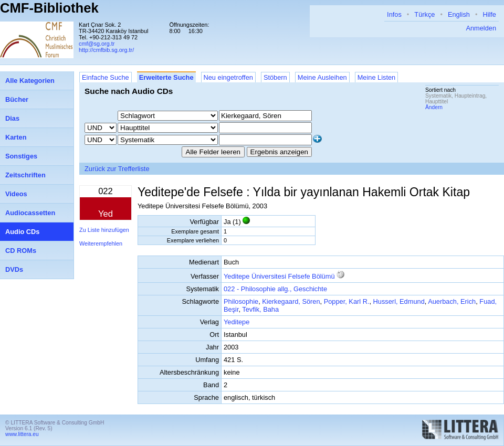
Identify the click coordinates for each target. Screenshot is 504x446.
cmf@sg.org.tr (97, 44)
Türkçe (424, 14)
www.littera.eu (22, 434)
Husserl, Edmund (399, 301)
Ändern (434, 107)
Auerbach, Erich (452, 301)
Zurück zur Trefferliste (117, 169)
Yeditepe (237, 322)
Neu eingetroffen (228, 77)
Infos (394, 14)
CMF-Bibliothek (49, 8)
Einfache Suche (106, 77)
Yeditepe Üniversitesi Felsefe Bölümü (279, 276)
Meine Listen (377, 77)
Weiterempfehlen (101, 243)
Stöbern (275, 77)
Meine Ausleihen (322, 77)
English (459, 14)
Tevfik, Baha (260, 309)
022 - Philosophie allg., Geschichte (275, 289)
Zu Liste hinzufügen (104, 230)
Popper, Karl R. (347, 301)
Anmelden (481, 28)
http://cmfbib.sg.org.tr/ (106, 50)
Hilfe (489, 14)
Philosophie (241, 301)
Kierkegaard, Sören (291, 301)
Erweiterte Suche (166, 77)
